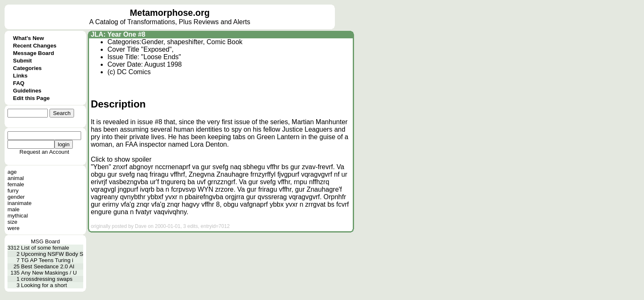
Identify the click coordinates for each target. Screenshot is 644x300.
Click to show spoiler (121, 159)
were (14, 228)
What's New (28, 38)
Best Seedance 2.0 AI (48, 266)
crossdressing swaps (47, 279)
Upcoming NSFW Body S (52, 254)
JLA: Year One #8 (118, 34)
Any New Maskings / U (49, 273)
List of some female (45, 248)
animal (16, 178)
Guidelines (27, 91)
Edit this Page (31, 98)
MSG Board (45, 241)
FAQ (19, 83)
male (14, 209)
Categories (27, 68)
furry (13, 191)
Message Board (33, 53)
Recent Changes (35, 46)
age (12, 172)
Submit (22, 61)
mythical (18, 216)
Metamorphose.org (170, 13)
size (12, 222)
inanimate (20, 203)
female (16, 184)
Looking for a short (44, 285)
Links (20, 76)
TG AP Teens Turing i (47, 260)
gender (16, 197)
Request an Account (44, 152)
